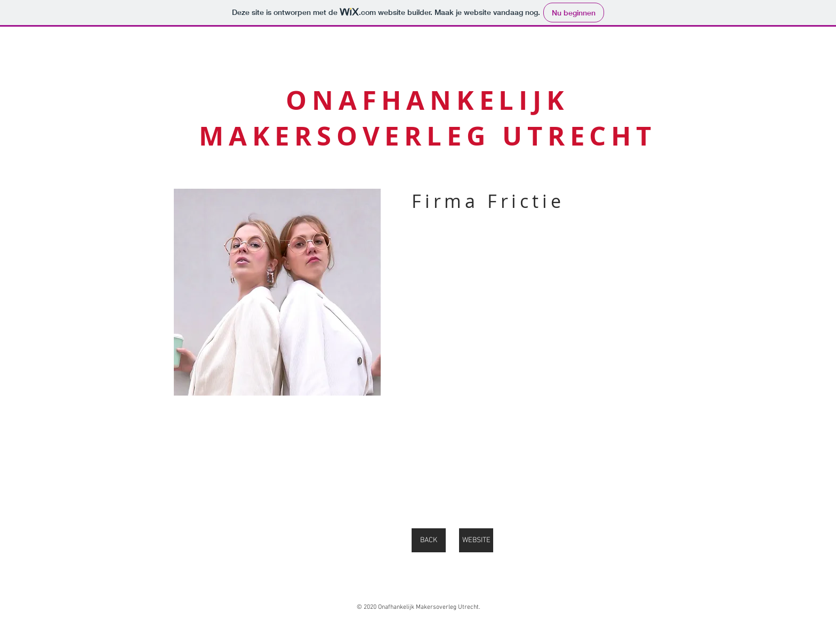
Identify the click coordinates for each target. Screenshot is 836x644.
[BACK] (429, 540)
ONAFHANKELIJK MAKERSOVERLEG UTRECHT (428, 118)
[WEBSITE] (476, 540)
